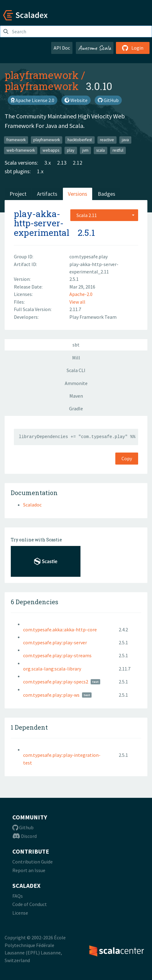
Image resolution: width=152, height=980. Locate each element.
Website (76, 100)
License (20, 913)
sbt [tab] (76, 345)
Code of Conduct (30, 904)
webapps (51, 150)
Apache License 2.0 (33, 100)
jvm (85, 150)
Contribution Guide (33, 862)
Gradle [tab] (76, 408)
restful (118, 150)
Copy (127, 458)
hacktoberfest (80, 140)
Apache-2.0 (81, 294)
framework (16, 140)
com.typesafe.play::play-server (55, 642)
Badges (107, 194)
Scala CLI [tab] (76, 370)
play (71, 150)
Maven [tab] (76, 396)
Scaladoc (32, 505)
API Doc (62, 48)
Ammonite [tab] (76, 383)
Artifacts (47, 194)
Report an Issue (29, 870)
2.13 (62, 163)
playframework (42, 75)
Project (18, 194)
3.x (48, 163)
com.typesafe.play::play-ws (51, 695)
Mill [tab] (76, 358)
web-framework (21, 150)
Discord (25, 836)
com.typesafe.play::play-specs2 (56, 682)
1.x (40, 171)
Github (23, 827)
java (125, 140)
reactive (107, 140)
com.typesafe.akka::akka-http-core (60, 629)
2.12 (78, 163)
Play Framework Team (93, 317)
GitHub (108, 100)
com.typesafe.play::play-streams (57, 655)
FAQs (18, 896)
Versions (78, 194)
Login (133, 48)
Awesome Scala (95, 48)
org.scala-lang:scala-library (52, 669)
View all (77, 302)
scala (101, 150)
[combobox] (104, 215)
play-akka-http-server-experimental (42, 223)
